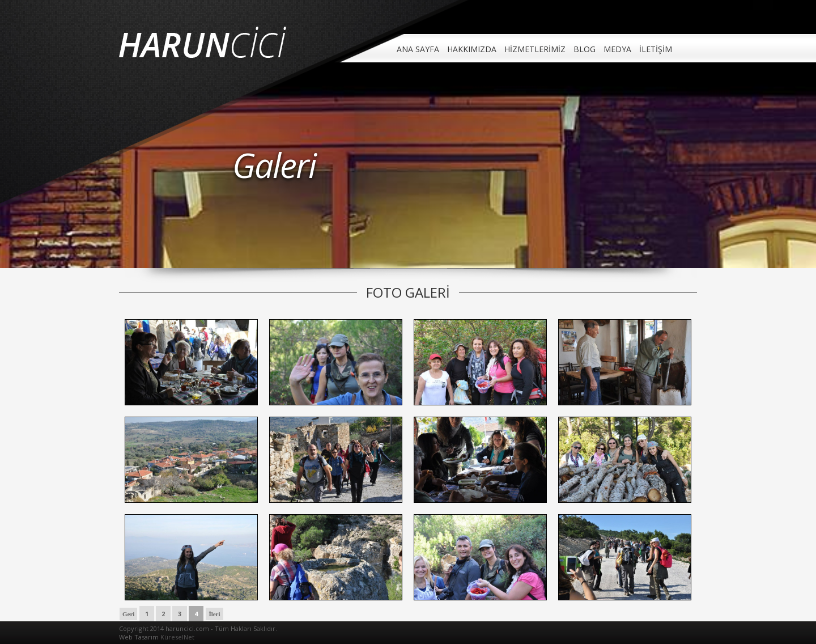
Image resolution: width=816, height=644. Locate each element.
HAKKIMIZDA (472, 49)
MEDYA (617, 49)
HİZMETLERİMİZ (535, 49)
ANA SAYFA (418, 49)
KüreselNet (177, 637)
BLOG (585, 49)
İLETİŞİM (656, 49)
